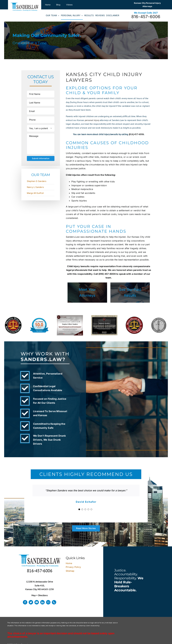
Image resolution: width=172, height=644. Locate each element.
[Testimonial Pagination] (79, 509)
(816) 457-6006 (136, 134)
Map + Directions (40, 595)
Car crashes (78, 197)
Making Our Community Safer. (47, 35)
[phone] (54, 602)
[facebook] (25, 602)
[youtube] (37, 602)
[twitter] (31, 602)
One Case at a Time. (30, 43)
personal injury (92, 120)
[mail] (48, 602)
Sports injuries (79, 201)
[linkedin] (42, 602)
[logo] (25, 4)
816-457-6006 (146, 17)
